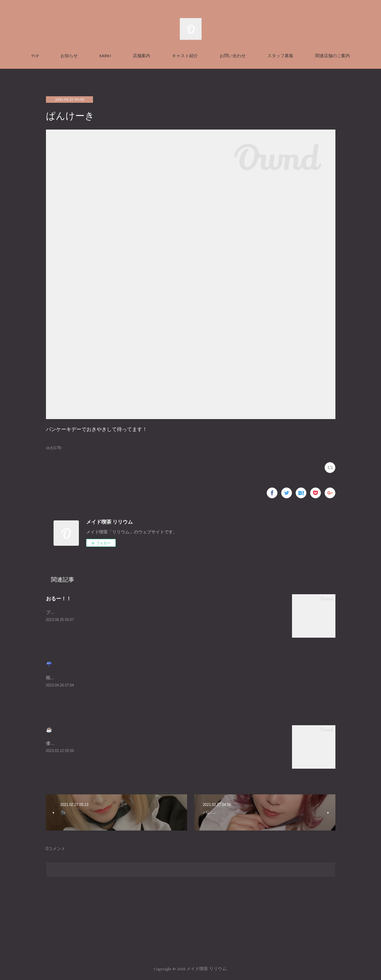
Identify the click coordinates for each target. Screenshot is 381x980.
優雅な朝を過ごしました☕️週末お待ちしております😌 (99, 743)
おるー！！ (59, 599)
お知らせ (69, 56)
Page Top (190, 940)
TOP (35, 56)
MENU (105, 56)
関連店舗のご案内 (333, 56)
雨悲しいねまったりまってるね (76, 678)
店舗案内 (141, 56)
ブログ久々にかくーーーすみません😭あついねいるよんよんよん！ (112, 612)
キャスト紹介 (185, 56)
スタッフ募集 (280, 56)
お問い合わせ (233, 56)
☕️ (49, 730)
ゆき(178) (54, 448)
